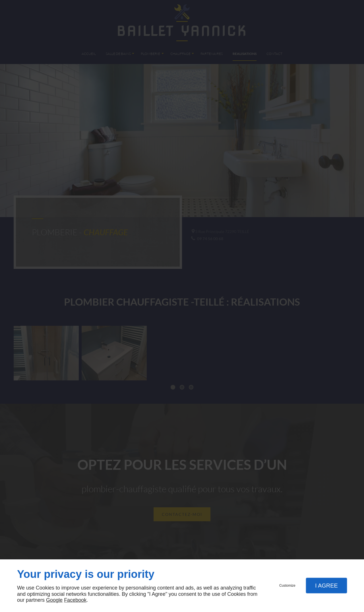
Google (54, 600)
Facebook (75, 600)
